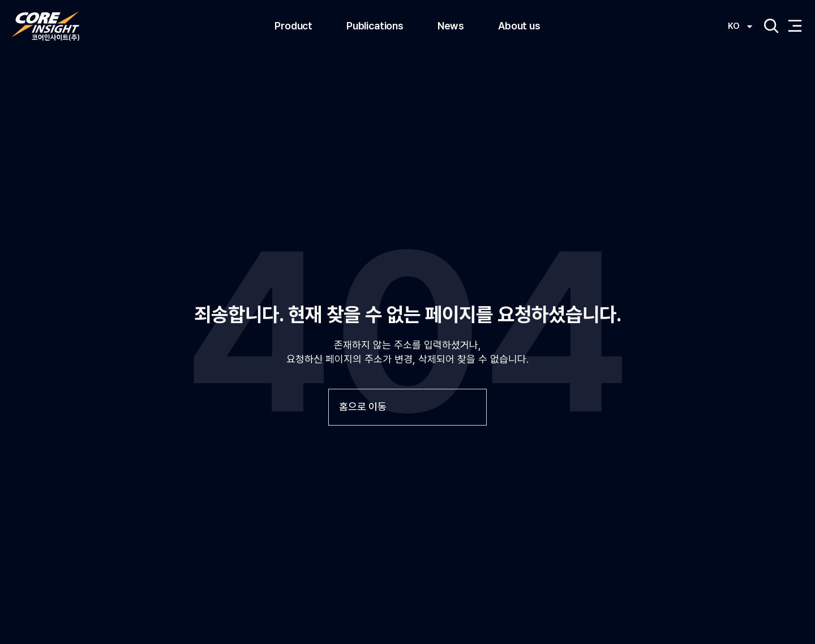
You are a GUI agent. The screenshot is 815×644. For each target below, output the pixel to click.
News (451, 26)
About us (519, 26)
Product (293, 26)
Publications (375, 26)
